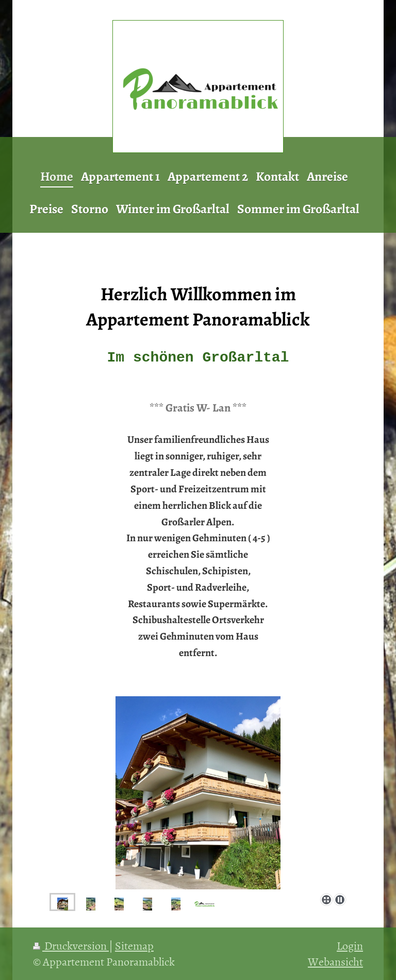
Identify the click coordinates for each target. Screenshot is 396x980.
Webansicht (335, 961)
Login (350, 945)
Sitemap (134, 945)
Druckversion (71, 945)
